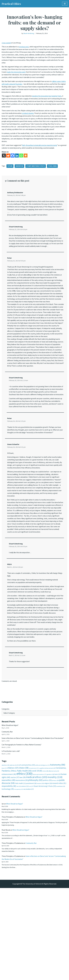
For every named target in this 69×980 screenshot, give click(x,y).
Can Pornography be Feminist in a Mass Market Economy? (24, 830)
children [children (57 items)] (13, 854)
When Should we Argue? (11, 806)
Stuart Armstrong (28, 33)
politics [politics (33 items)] (47, 867)
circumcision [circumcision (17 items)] (34, 854)
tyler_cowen (54, 179)
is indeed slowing (36, 121)
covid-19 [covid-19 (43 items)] (37, 857)
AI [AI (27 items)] (19, 851)
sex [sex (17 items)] (31, 873)
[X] (4, 169)
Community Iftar (8, 813)
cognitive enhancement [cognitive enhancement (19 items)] (47, 854)
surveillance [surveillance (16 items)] (61, 873)
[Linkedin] (17, 169)
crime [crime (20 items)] (45, 857)
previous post (26, 47)
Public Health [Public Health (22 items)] (20, 870)
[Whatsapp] (21, 169)
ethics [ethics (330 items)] (25, 860)
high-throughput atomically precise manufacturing (43, 158)
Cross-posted (7, 43)
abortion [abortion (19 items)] (6, 851)
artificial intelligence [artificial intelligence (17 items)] (42, 851)
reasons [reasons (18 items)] (40, 870)
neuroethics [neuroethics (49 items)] (8, 867)
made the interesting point (32, 74)
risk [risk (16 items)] (19, 873)
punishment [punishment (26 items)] (31, 870)
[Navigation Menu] (65, 4)
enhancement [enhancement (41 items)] (9, 861)
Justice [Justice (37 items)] (15, 864)
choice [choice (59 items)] (24, 854)
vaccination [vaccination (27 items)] (28, 876)
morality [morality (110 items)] (55, 864)
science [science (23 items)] (25, 873)
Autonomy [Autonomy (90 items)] (58, 851)
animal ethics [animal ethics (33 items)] (28, 851)
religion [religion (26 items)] (48, 870)
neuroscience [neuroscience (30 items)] (22, 867)
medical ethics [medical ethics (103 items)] (37, 864)
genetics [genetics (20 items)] (50, 861)
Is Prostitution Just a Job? (12, 837)
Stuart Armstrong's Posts (37, 179)
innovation (20, 179)
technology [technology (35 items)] (8, 876)
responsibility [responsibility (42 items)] (9, 873)
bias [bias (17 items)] (4, 854)
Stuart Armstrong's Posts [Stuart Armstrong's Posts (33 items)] (45, 873)
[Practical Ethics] (11, 4)
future (10, 179)
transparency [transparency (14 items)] (19, 876)
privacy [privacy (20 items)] (55, 867)
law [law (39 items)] (23, 864)
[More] (26, 169)
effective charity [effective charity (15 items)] (54, 857)
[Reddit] (8, 169)
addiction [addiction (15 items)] (13, 851)
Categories (6, 790)
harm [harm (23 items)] (58, 861)
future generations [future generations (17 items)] (40, 861)
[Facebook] (13, 169)
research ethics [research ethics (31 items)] (59, 870)
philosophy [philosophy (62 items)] (35, 867)
